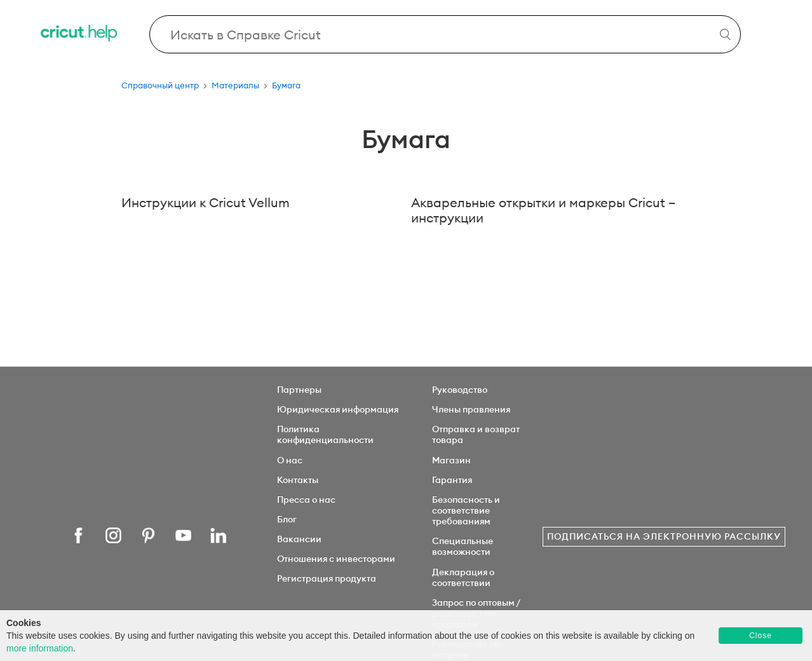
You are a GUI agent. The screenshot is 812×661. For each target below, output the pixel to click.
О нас (290, 460)
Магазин (451, 460)
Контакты (298, 480)
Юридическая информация (338, 409)
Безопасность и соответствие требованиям (466, 510)
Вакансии (299, 539)
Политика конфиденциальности (325, 434)
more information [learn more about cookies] (40, 648)
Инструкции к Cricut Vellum (206, 202)
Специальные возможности (463, 546)
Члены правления (471, 409)
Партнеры (299, 390)
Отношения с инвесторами (336, 559)
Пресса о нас (306, 500)
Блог (287, 519)
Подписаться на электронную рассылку (664, 536)
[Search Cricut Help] (445, 34)
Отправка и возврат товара (476, 434)
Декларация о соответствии (463, 577)
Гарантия (452, 480)
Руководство (460, 390)
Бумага (286, 85)
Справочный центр (160, 85)
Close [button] (761, 636)
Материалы (235, 85)
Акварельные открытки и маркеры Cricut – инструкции (543, 210)
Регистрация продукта (327, 578)
